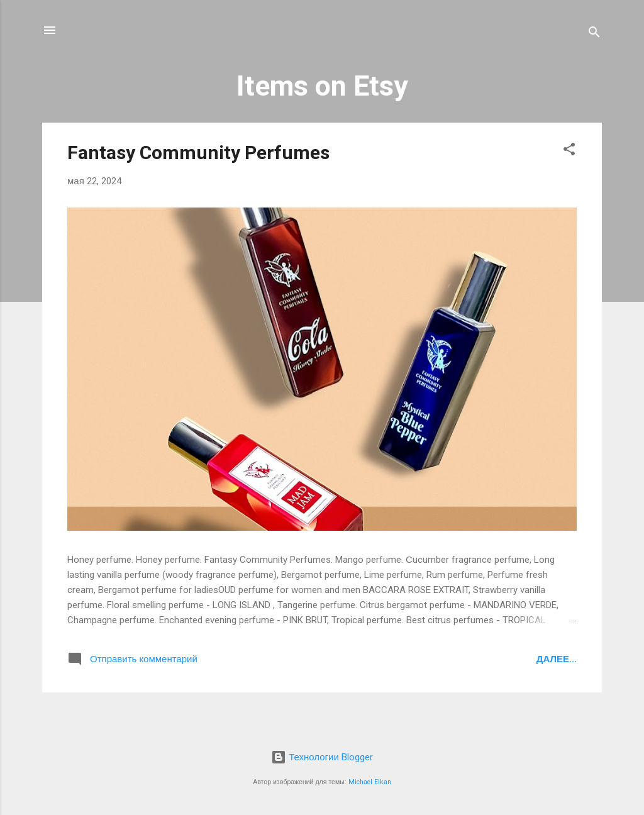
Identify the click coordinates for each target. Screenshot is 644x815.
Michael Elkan (370, 782)
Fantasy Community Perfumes (198, 152)
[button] (569, 151)
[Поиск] (594, 34)
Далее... (557, 659)
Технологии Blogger (322, 757)
